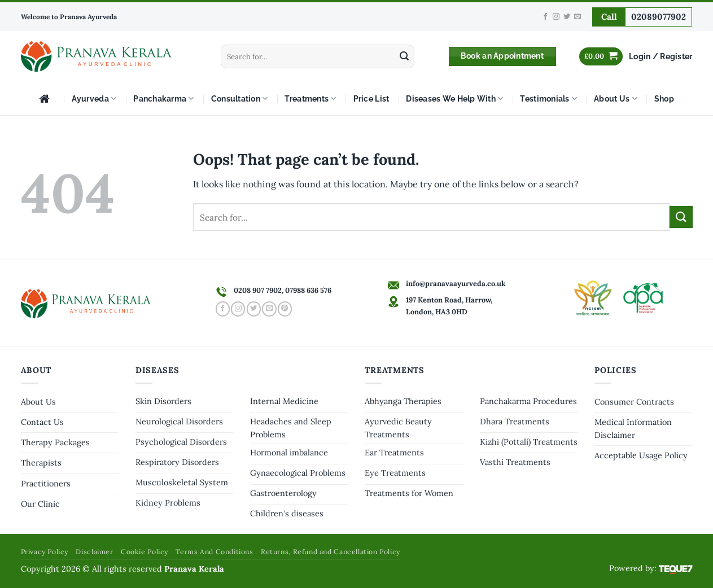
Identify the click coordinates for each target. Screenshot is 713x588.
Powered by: (651, 568)
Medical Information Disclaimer (633, 429)
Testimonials (548, 98)
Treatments (310, 98)
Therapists (41, 463)
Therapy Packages (55, 442)
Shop (664, 99)
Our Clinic (40, 504)
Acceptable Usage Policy (641, 455)
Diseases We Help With (454, 98)
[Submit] (404, 56)
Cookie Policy (145, 552)
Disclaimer (94, 552)
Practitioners (46, 484)
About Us (616, 98)
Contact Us (42, 422)
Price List (371, 99)
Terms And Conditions (214, 552)
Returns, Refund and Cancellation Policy (331, 552)
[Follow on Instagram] (556, 17)
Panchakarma (163, 98)
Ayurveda (94, 98)
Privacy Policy (45, 552)
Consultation (240, 98)
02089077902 (659, 17)
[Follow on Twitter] (567, 17)
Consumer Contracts (634, 402)
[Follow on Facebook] (545, 17)
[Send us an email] (578, 17)
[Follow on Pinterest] (285, 309)
